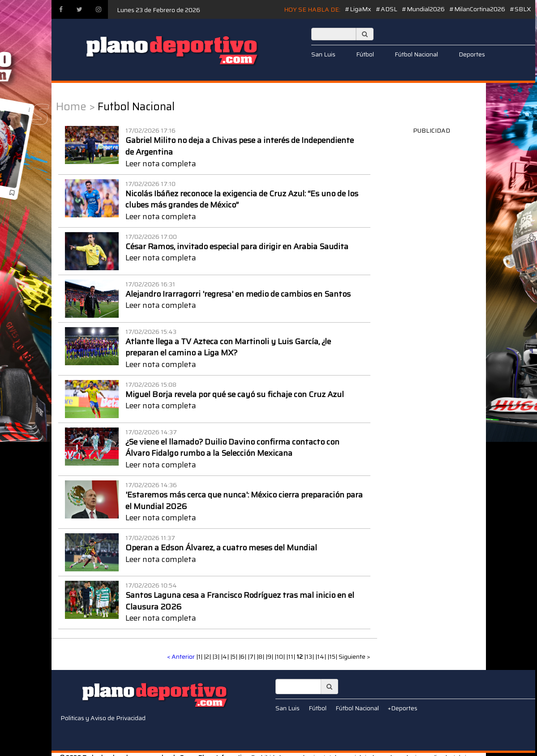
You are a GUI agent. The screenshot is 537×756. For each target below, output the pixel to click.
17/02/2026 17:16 (150, 130)
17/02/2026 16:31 (150, 284)
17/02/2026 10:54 (151, 585)
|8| (261, 657)
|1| (200, 657)
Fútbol (365, 54)
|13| (310, 657)
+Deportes (403, 708)
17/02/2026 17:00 (151, 237)
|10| (280, 657)
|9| (270, 657)
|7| (252, 657)
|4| (226, 657)
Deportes (472, 54)
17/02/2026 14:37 (151, 432)
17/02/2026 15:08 (151, 384)
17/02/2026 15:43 (151, 332)
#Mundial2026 (423, 9)
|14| (321, 657)
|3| (217, 657)
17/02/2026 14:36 (151, 485)
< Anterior (181, 657)
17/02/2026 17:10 (150, 184)
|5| (234, 657)
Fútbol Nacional (416, 54)
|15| (333, 657)
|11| (291, 657)
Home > (75, 107)
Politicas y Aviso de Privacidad (103, 718)
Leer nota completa (161, 164)
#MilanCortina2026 (477, 9)
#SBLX (520, 9)
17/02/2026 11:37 (150, 538)
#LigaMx (358, 9)
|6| (243, 657)
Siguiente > (354, 657)
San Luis (323, 54)
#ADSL (387, 9)
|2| (208, 657)
